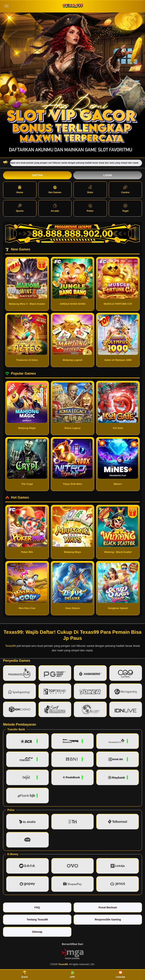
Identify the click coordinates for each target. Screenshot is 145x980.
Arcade (55, 208)
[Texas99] (72, 6)
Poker (90, 208)
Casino (125, 189)
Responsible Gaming (108, 920)
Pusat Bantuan (108, 907)
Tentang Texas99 (37, 920)
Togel (125, 208)
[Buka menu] (6, 6)
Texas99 (10, 646)
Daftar (37, 175)
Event (25, 975)
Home (20, 189)
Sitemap (37, 932)
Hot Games (55, 189)
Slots (90, 189)
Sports (20, 208)
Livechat (121, 975)
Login (108, 175)
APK (72, 975)
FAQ (37, 907)
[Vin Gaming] (72, 954)
